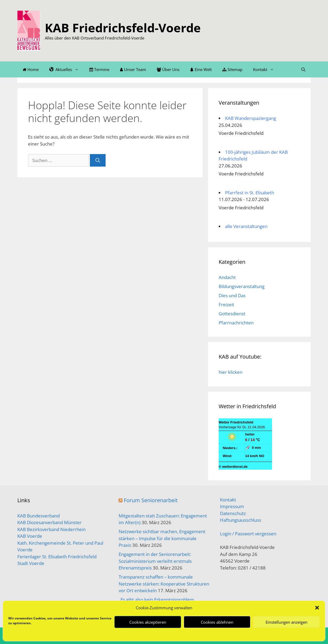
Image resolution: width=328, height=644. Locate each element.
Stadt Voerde (31, 563)
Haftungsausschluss (241, 520)
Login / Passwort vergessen (248, 534)
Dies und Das (232, 295)
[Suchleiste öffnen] (303, 69)
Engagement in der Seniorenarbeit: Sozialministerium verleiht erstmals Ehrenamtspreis (155, 561)
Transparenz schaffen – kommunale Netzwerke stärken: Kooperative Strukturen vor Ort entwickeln (164, 584)
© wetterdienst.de (233, 467)
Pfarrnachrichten (236, 323)
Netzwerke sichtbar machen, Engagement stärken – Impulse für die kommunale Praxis (162, 538)
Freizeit (226, 305)
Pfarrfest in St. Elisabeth (250, 193)
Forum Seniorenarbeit (151, 500)
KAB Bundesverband (39, 516)
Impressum (232, 506)
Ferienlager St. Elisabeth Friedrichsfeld (57, 557)
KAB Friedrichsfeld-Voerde (123, 28)
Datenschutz (233, 513)
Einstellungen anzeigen (287, 622)
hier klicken (231, 372)
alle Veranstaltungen (246, 226)
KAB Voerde (30, 536)
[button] (317, 608)
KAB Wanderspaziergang (251, 118)
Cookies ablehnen (217, 622)
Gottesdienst (232, 314)
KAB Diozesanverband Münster (49, 522)
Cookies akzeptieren (148, 622)
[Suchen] (98, 160)
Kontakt (266, 69)
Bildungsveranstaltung (242, 286)
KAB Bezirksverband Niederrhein (51, 529)
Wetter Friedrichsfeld (236, 422)
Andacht (227, 277)
